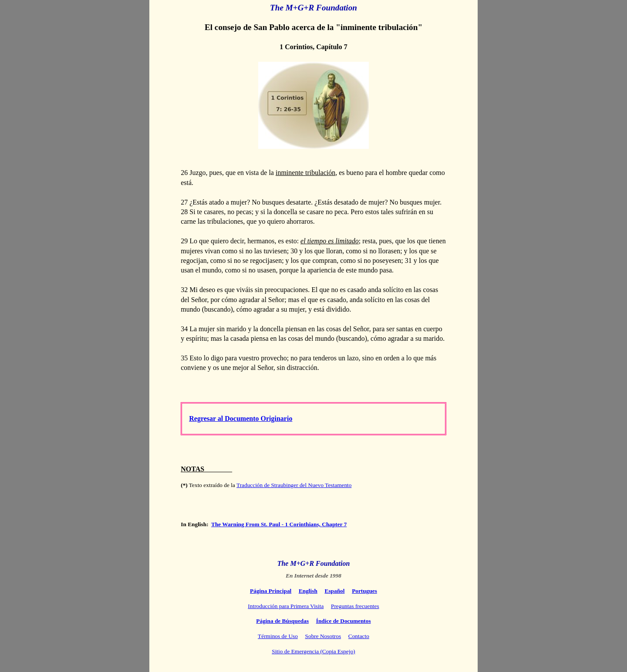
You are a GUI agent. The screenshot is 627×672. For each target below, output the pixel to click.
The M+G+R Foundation (314, 563)
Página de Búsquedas (282, 621)
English (308, 591)
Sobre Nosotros (323, 636)
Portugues (364, 591)
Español (335, 591)
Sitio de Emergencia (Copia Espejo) (313, 651)
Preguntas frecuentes (355, 606)
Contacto (359, 636)
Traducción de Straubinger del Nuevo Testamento (294, 485)
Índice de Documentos (344, 621)
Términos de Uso (278, 636)
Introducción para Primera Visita (286, 606)
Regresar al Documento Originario (241, 418)
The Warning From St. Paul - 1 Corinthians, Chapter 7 (279, 524)
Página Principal (271, 591)
